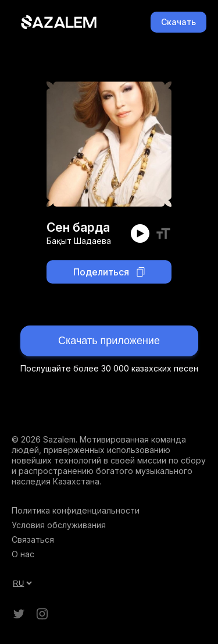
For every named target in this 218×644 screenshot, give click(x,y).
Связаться (33, 539)
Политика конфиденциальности (76, 510)
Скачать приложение (109, 341)
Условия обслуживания (59, 525)
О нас (23, 554)
